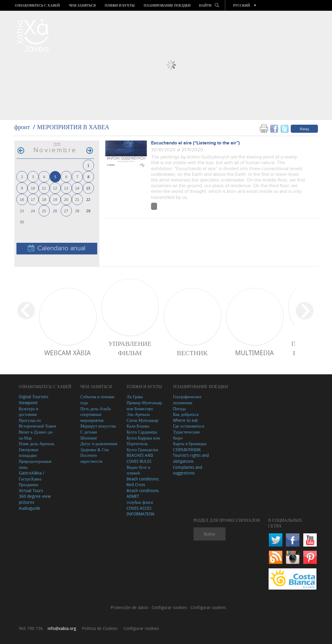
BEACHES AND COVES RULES (140, 458)
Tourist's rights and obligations (191, 458)
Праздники (29, 484)
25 (44, 211)
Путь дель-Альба (95, 409)
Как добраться (186, 414)
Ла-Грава (135, 397)
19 (55, 199)
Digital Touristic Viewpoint (34, 400)
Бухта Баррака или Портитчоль (143, 441)
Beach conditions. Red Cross (143, 482)
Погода (179, 409)
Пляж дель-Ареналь (37, 444)
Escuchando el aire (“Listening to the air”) (195, 143)
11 (44, 188)
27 (66, 211)
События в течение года (97, 400)
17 (33, 199)
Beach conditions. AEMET (143, 493)
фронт (22, 127)
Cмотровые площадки (29, 453)
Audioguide (30, 508)
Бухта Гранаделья (142, 450)
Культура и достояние (29, 412)
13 (66, 188)
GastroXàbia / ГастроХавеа (32, 476)
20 (66, 199)
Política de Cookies (100, 628)
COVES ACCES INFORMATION (140, 511)
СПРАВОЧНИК (187, 450)
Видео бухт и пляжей (138, 470)
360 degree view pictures (35, 499)
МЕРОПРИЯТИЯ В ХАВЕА (73, 127)
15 (88, 188)
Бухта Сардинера (142, 432)
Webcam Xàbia (67, 353)
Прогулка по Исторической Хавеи (38, 423)
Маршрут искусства (98, 426)
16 (22, 199)
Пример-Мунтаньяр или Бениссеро (144, 406)
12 (55, 188)
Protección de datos (130, 607)
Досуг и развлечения (99, 444)
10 (33, 188)
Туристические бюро (186, 435)
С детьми (89, 432)
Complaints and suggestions (188, 470)
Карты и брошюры (190, 444)
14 (77, 188)
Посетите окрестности (91, 458)
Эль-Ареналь (138, 414)
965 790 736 (31, 628)
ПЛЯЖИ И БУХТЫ (120, 5)
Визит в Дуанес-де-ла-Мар (36, 435)
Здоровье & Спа (94, 450)
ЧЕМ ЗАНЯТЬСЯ (82, 5)
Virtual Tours (31, 490)
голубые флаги (140, 502)
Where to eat (185, 420)
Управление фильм (130, 348)
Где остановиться (188, 426)
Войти (210, 534)
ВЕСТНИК (192, 353)
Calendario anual (57, 248)
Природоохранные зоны (35, 464)
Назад (304, 129)
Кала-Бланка (138, 426)
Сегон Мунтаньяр (142, 420)
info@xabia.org (62, 628)
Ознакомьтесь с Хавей (37, 5)
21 (77, 199)
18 (44, 199)
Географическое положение (187, 400)
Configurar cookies (170, 607)
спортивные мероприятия (92, 417)
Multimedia (254, 353)
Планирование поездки (167, 5)
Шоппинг (89, 438)
